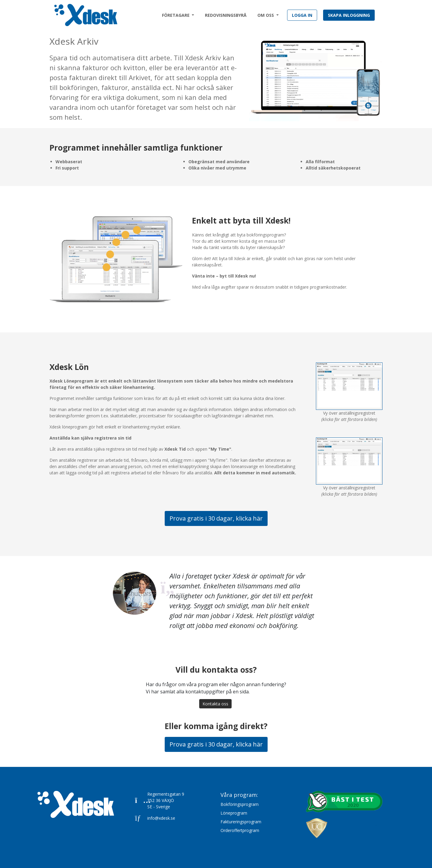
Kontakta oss (215, 704)
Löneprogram (234, 813)
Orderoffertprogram (240, 830)
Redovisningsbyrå (226, 15)
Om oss (266, 15)
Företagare (176, 15)
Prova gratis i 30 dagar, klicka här (216, 518)
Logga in (302, 15)
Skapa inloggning (349, 15)
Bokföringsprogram (240, 804)
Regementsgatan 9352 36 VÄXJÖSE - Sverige (160, 800)
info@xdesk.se (155, 818)
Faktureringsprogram (241, 822)
